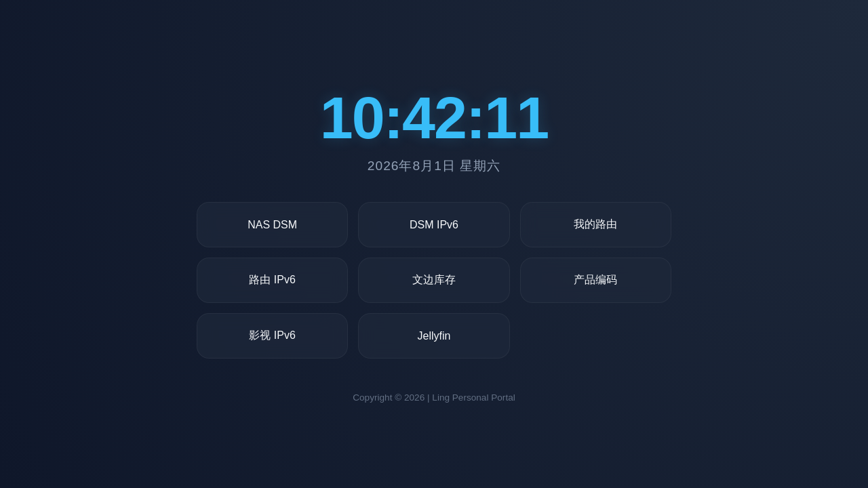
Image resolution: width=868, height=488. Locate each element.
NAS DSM (272, 225)
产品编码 (595, 280)
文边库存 (434, 280)
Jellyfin (434, 336)
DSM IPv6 (434, 225)
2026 (414, 398)
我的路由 (595, 224)
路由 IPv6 (272, 280)
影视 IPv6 (272, 335)
